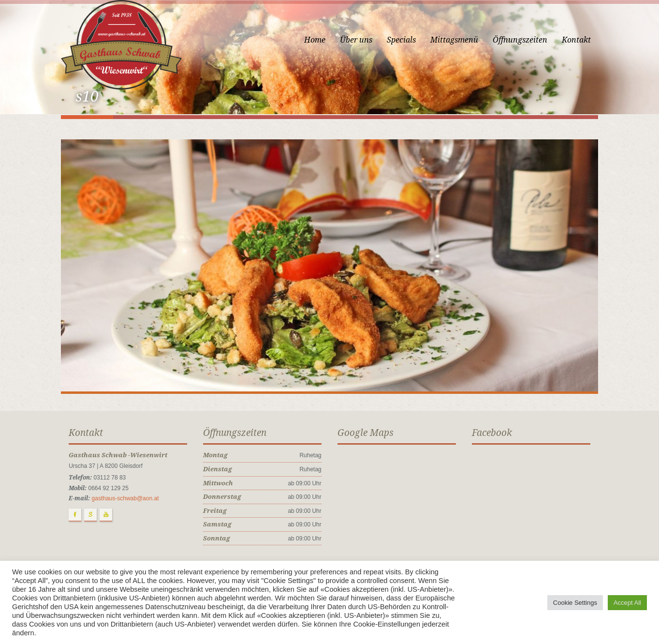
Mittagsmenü (461, 40)
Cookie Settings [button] (575, 603)
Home (322, 40)
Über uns (363, 40)
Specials (409, 40)
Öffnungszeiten (527, 40)
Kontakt (584, 40)
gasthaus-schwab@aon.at (119, 506)
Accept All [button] (627, 603)
